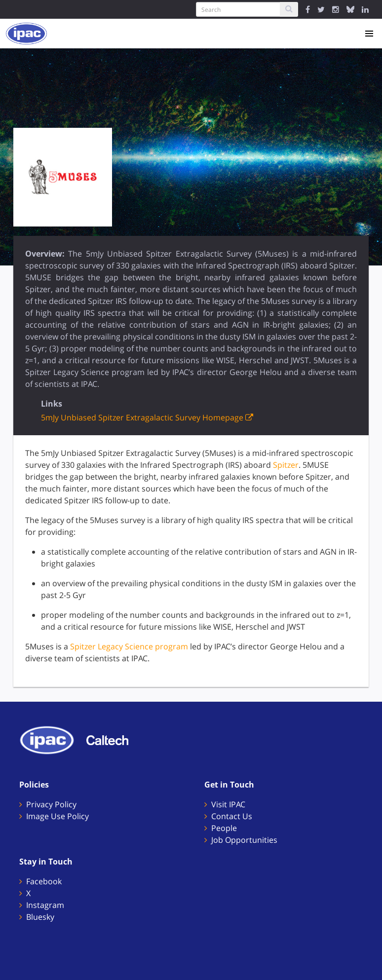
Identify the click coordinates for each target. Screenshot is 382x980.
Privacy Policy (51, 804)
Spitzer (286, 465)
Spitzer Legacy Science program (129, 646)
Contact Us (232, 816)
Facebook (44, 881)
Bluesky (40, 917)
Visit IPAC (228, 804)
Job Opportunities (244, 840)
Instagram (45, 905)
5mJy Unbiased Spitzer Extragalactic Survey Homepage (147, 417)
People (224, 828)
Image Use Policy (57, 816)
